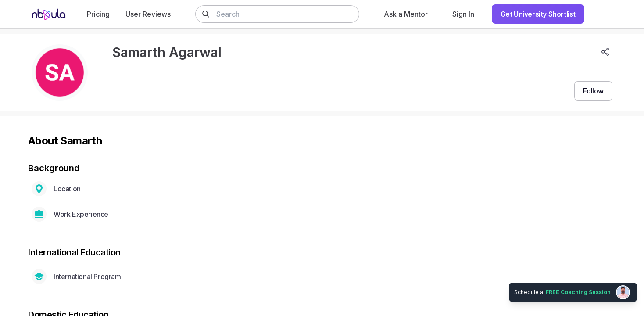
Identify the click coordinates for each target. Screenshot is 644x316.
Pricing (98, 14)
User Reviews (148, 14)
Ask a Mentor (406, 14)
